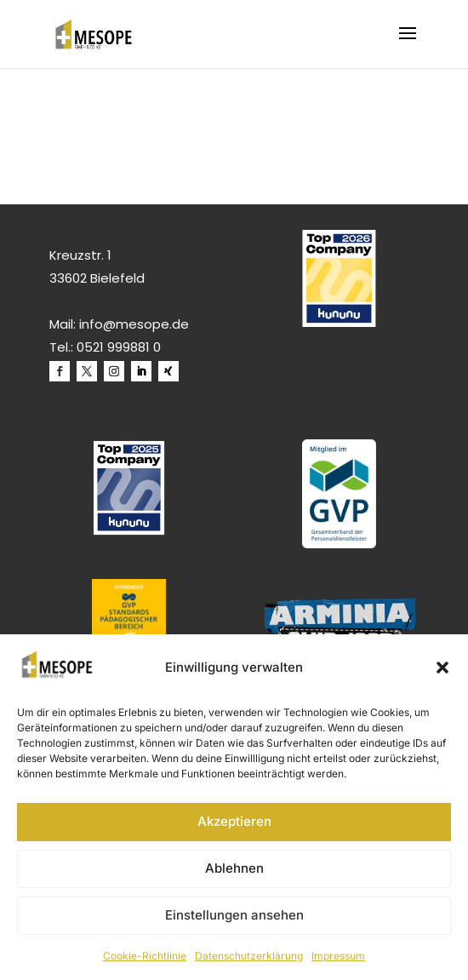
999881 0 (134, 347)
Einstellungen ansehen (234, 915)
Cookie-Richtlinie (145, 956)
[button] (442, 668)
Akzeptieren (234, 821)
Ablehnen (234, 868)
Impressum (338, 956)
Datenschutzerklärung (249, 956)
